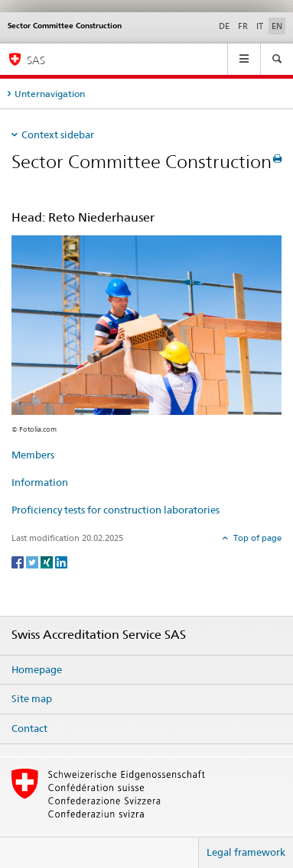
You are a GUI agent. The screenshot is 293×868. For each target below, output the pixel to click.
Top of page (256, 538)
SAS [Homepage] (36, 60)
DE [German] (224, 26)
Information (40, 482)
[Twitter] (33, 561)
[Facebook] (19, 561)
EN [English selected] (277, 26)
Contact (29, 728)
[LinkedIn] (61, 561)
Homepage (37, 669)
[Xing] (48, 561)
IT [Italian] (260, 26)
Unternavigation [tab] (50, 94)
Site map (32, 698)
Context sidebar (58, 134)
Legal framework (246, 852)
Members (33, 455)
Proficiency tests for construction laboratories (116, 510)
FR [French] (243, 26)
